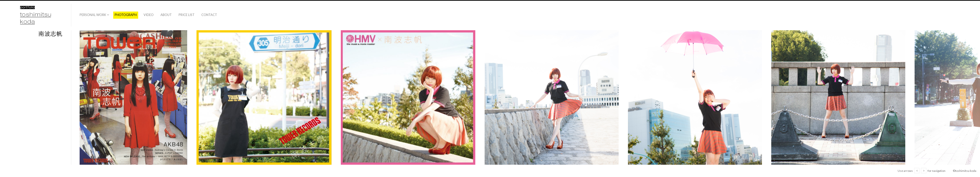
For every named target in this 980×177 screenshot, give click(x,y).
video (149, 15)
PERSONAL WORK (93, 15)
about (166, 15)
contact (209, 15)
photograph (126, 15)
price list (187, 15)
